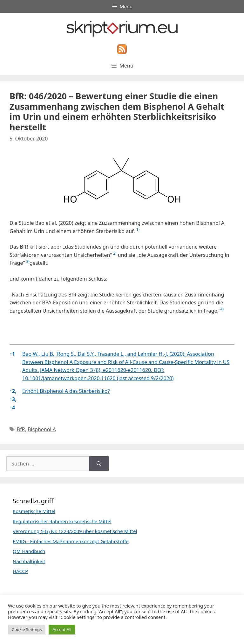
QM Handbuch (29, 551)
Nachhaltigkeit (29, 561)
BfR (21, 429)
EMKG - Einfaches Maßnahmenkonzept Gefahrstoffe (71, 541)
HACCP (20, 571)
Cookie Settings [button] (27, 629)
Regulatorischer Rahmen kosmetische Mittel (62, 521)
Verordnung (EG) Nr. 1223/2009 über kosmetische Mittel (75, 531)
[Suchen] (99, 464)
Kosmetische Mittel (34, 511)
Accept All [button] (62, 629)
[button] (138, 231)
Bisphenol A (42, 429)
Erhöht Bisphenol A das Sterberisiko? (66, 391)
